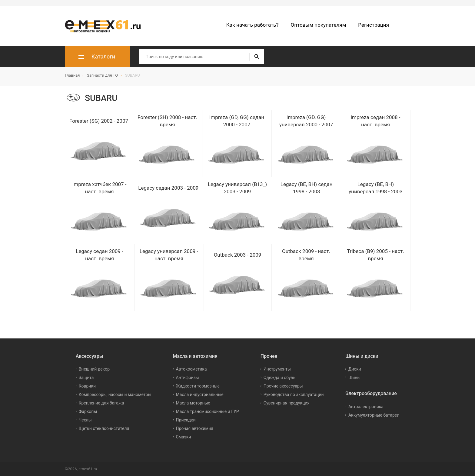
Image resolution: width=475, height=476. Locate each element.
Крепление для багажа (101, 403)
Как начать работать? (252, 25)
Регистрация (374, 25)
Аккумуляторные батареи (374, 415)
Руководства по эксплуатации (294, 394)
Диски (355, 369)
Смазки (184, 437)
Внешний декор (94, 369)
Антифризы (188, 378)
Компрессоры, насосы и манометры (115, 394)
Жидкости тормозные (198, 386)
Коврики (87, 386)
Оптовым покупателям (319, 25)
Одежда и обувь (279, 378)
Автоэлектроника (366, 407)
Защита (86, 378)
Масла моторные (193, 403)
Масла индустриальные (200, 394)
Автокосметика (191, 369)
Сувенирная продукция (287, 403)
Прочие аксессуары (283, 386)
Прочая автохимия (195, 428)
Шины (354, 378)
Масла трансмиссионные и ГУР (208, 411)
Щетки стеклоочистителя (104, 428)
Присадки (186, 420)
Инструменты (277, 369)
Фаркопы (88, 411)
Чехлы (85, 420)
